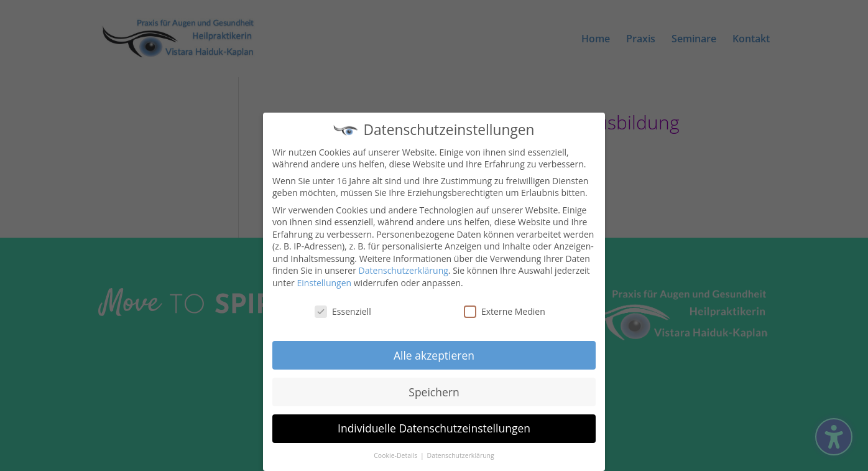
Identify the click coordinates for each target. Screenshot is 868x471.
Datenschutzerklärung (404, 267)
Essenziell (343, 308)
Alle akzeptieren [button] (434, 352)
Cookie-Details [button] (396, 452)
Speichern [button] (434, 388)
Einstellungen (324, 279)
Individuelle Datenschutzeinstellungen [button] (434, 425)
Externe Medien (505, 308)
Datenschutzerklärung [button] (461, 452)
